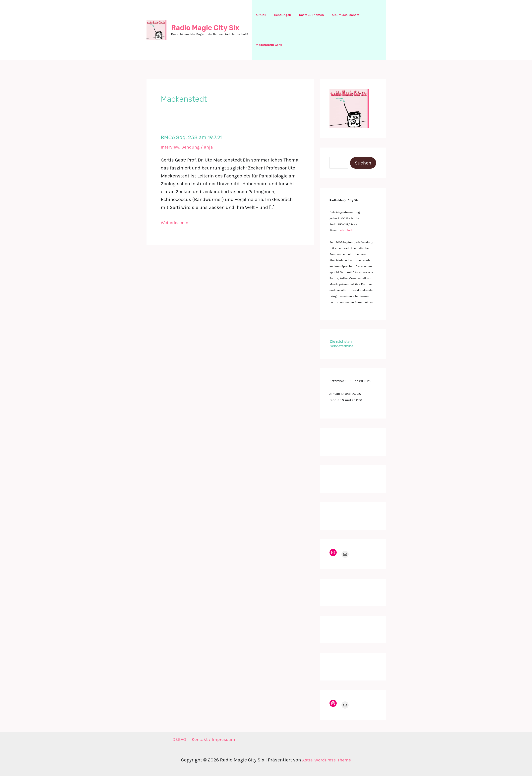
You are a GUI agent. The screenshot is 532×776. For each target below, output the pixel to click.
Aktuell (260, 15)
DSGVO (178, 740)
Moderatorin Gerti (268, 45)
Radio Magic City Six (205, 28)
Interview (171, 147)
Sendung (193, 147)
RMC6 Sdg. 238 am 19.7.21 (192, 137)
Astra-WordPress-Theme (326, 760)
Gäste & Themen (307, 15)
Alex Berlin (347, 230)
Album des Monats (340, 15)
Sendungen (280, 15)
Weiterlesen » (176, 223)
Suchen (363, 163)
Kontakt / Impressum (214, 740)
